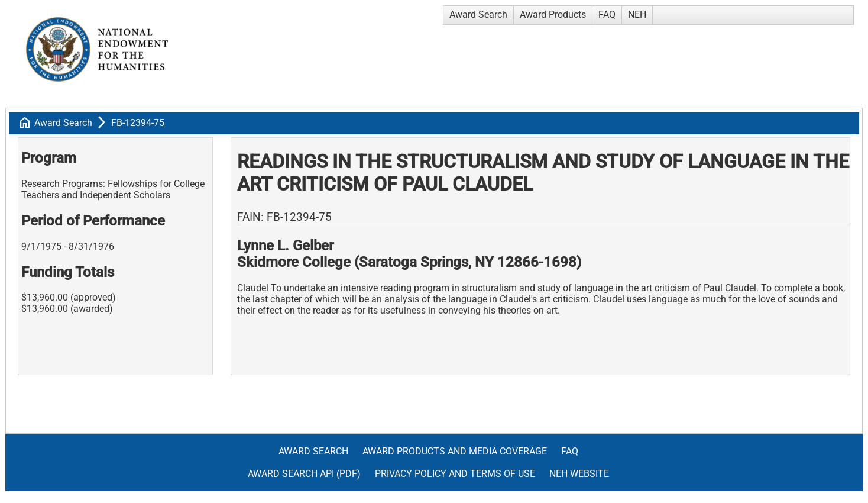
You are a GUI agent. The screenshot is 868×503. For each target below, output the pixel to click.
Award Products (553, 14)
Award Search (478, 14)
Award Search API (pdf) (304, 474)
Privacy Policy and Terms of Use (455, 474)
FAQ (607, 14)
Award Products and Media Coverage (455, 451)
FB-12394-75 (138, 123)
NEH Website (579, 474)
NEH (637, 14)
